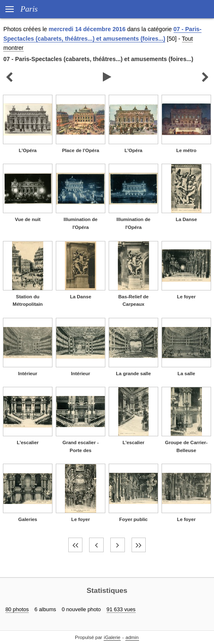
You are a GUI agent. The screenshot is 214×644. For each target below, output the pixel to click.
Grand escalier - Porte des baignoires (81, 450)
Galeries (28, 519)
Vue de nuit (28, 219)
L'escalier (28, 442)
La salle (186, 374)
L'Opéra (28, 150)
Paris (29, 9)
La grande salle (134, 374)
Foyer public (133, 519)
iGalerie (112, 637)
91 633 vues (121, 609)
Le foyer (186, 297)
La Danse (186, 219)
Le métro (186, 150)
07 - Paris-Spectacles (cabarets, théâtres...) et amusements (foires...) (98, 59)
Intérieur (27, 374)
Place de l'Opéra (81, 150)
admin (132, 637)
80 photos (17, 609)
